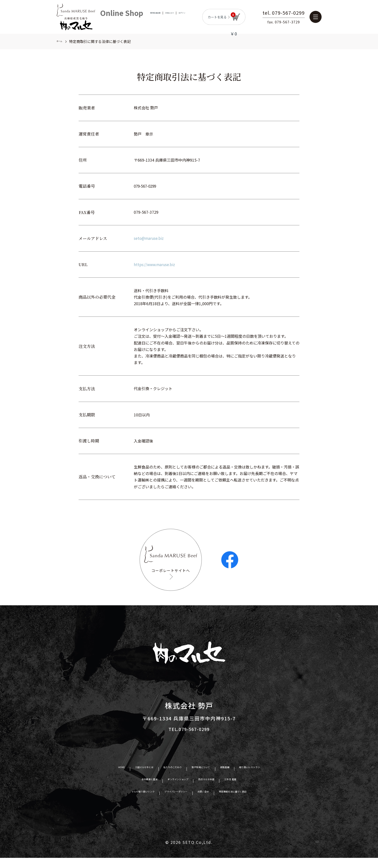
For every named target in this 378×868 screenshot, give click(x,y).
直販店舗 (241, 778)
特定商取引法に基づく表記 (255, 802)
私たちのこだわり (163, 778)
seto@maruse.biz (149, 238)
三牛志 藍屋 (251, 790)
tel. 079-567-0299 (292, 13)
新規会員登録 (149, 17)
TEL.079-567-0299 (189, 739)
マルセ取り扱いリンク (119, 802)
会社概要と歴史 (131, 790)
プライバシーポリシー (170, 802)
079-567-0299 (146, 186)
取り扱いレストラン (277, 778)
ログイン (188, 17)
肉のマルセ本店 (216, 790)
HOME (88, 778)
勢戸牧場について (206, 778)
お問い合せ (210, 802)
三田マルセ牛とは (121, 778)
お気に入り (170, 17)
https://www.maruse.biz (155, 264)
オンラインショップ (173, 790)
